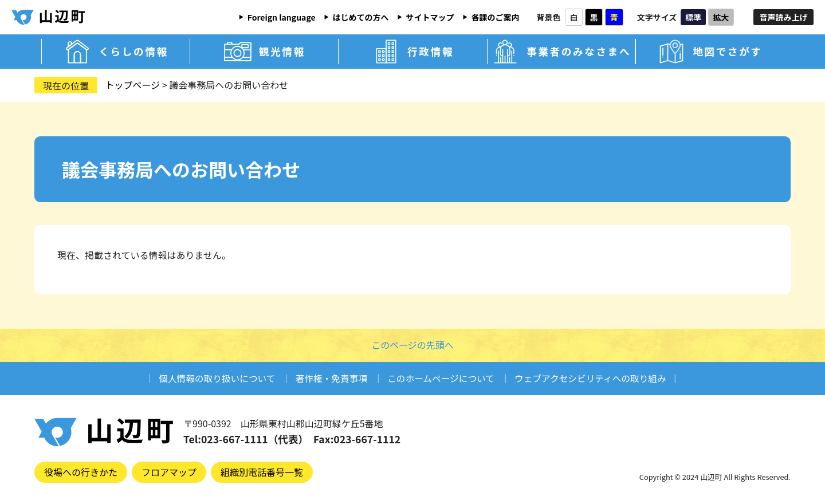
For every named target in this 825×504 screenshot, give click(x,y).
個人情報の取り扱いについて (213, 378)
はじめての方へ (361, 17)
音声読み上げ (784, 17)
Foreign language (282, 17)
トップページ (133, 85)
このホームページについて (441, 378)
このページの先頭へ (412, 345)
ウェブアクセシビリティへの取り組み (594, 378)
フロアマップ (169, 472)
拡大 (721, 17)
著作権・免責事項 (329, 378)
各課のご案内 (496, 17)
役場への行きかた (81, 472)
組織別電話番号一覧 (262, 472)
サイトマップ (430, 17)
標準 (693, 17)
